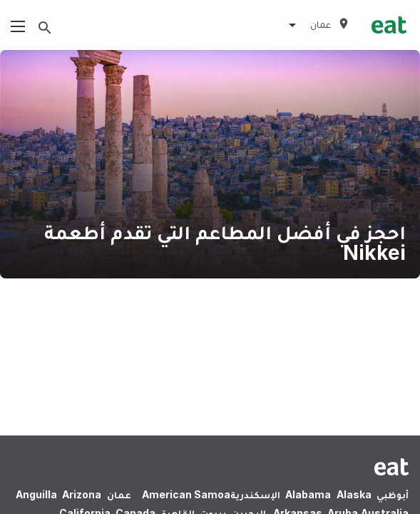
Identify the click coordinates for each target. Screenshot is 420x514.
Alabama (308, 494)
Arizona (82, 494)
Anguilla (36, 494)
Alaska (354, 494)
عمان (119, 494)
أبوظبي (393, 494)
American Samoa (186, 494)
